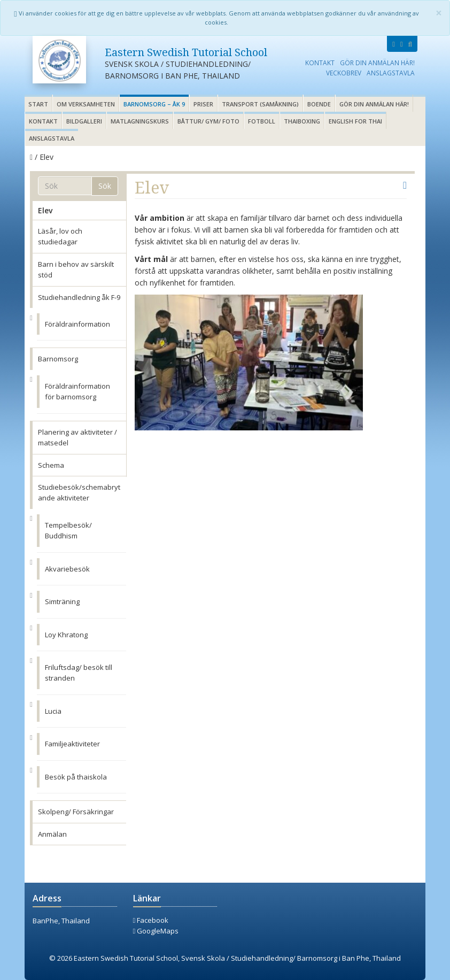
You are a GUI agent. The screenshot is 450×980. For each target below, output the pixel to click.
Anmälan (52, 834)
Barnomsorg (58, 359)
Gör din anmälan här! (377, 63)
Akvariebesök (67, 569)
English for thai (355, 121)
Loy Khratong (66, 635)
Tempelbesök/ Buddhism (68, 530)
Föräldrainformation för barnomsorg (77, 391)
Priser (203, 104)
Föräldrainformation (77, 324)
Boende (319, 104)
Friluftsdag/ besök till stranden (79, 673)
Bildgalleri (84, 121)
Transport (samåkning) (260, 104)
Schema (51, 465)
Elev (45, 210)
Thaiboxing (302, 121)
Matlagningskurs (140, 121)
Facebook (151, 920)
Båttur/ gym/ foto (208, 121)
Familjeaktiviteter (72, 744)
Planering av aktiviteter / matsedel (77, 437)
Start (38, 104)
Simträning (62, 601)
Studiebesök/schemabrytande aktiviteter (79, 492)
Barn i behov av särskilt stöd (76, 269)
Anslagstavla (391, 73)
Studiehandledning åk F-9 (79, 297)
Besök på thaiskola (76, 777)
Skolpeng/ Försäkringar (76, 812)
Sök (105, 186)
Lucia (53, 711)
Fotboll (262, 121)
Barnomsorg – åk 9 (154, 104)
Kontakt (320, 63)
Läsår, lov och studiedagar (60, 236)
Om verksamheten (86, 104)
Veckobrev (344, 73)
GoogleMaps (156, 931)
